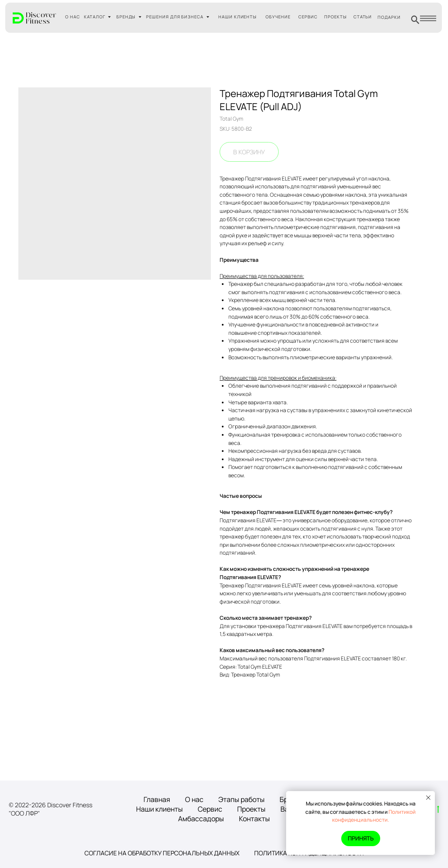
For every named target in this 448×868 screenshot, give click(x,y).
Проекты (251, 809)
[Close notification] (428, 798)
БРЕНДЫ (126, 17)
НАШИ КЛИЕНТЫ (238, 17)
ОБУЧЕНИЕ (278, 17)
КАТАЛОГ (95, 17)
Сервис (210, 809)
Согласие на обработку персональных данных (162, 853)
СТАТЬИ (363, 17)
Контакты (254, 819)
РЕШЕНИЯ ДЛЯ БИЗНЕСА (175, 17)
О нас (194, 799)
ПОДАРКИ (389, 17)
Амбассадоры (201, 819)
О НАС (73, 17)
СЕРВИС (308, 17)
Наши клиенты (159, 809)
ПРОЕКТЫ (336, 17)
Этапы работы (241, 799)
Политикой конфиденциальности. (374, 816)
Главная (157, 799)
